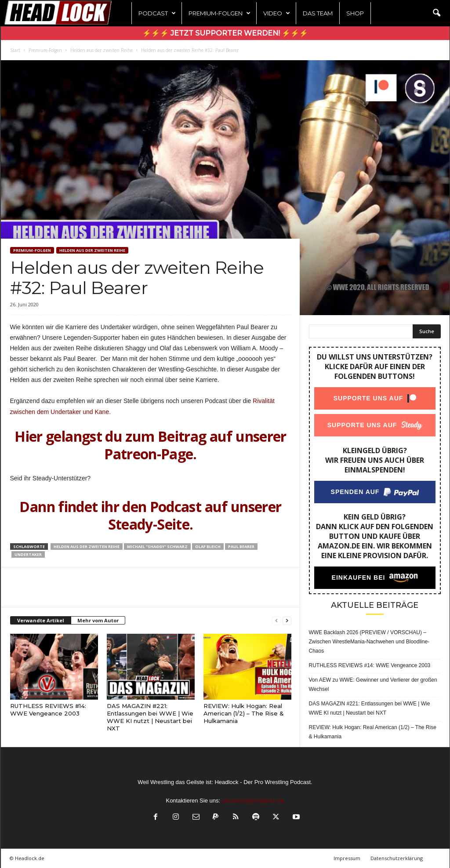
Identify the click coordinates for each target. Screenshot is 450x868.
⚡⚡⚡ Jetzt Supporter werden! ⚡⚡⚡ (225, 33)
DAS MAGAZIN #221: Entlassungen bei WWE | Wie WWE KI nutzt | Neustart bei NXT (150, 717)
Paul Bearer (241, 547)
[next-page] (287, 621)
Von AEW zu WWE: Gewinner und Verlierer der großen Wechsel (373, 685)
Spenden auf (355, 492)
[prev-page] (276, 621)
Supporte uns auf (368, 398)
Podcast (157, 13)
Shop (355, 13)
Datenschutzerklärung (397, 858)
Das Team (318, 13)
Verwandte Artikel (41, 620)
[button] (436, 13)
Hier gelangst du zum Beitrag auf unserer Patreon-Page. (150, 445)
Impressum (347, 858)
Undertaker (28, 554)
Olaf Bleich (208, 547)
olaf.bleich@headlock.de (253, 801)
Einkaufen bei (358, 577)
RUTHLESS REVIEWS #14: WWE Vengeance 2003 (48, 710)
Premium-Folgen (220, 13)
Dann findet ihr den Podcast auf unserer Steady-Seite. (150, 515)
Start (15, 50)
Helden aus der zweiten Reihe (102, 50)
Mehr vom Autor (98, 620)
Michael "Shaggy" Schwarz (157, 547)
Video (277, 13)
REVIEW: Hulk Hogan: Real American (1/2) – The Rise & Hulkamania (244, 713)
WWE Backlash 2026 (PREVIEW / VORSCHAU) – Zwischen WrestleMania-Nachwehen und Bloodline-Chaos (369, 642)
